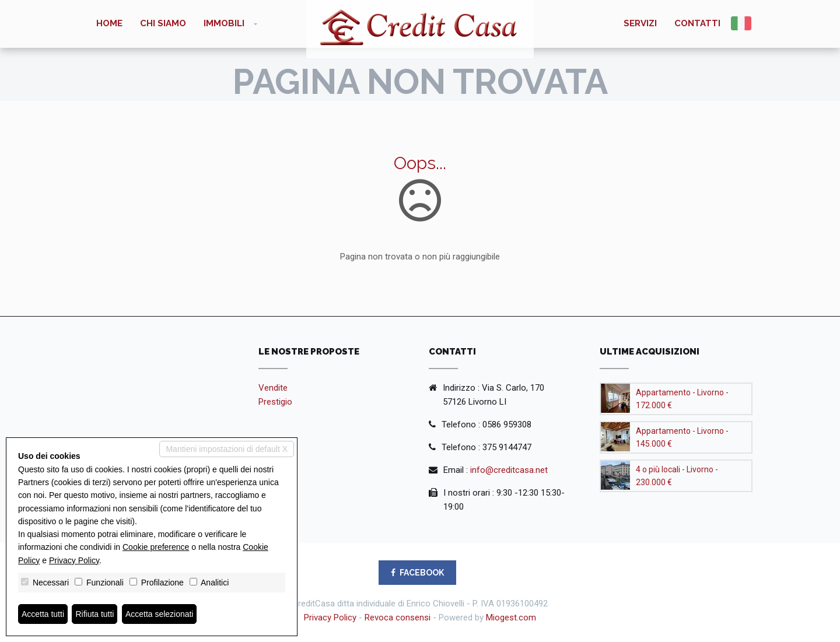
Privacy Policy (330, 618)
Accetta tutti (43, 614)
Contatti (697, 23)
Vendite (273, 388)
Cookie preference (156, 547)
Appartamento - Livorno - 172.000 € (682, 399)
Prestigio (275, 402)
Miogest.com (511, 618)
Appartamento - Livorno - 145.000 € (682, 437)
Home (109, 23)
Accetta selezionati (160, 614)
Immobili (224, 23)
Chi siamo (163, 23)
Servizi (640, 23)
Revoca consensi (398, 618)
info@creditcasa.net (509, 470)
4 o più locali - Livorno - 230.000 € (677, 476)
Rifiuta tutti (95, 614)
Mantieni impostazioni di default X (227, 449)
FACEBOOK (417, 573)
